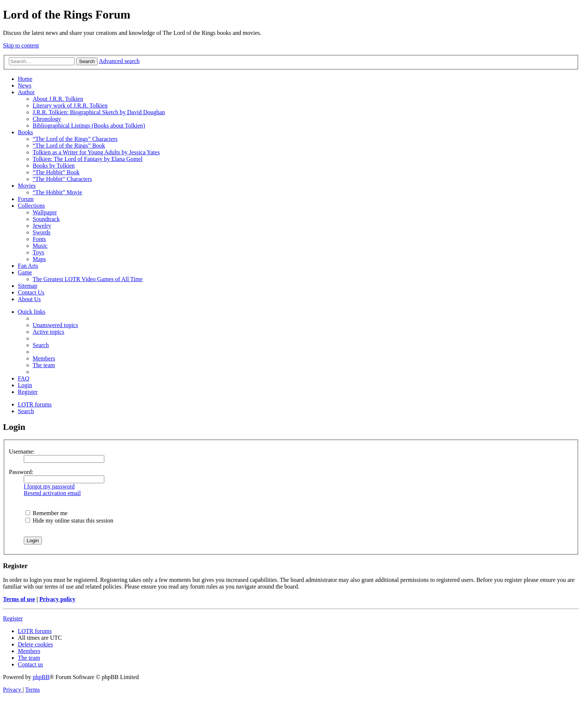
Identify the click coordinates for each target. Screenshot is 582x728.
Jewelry (42, 226)
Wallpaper (45, 212)
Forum (26, 199)
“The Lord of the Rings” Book (69, 146)
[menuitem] (55, 325)
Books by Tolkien (54, 166)
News (24, 85)
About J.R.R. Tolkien (58, 99)
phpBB (41, 677)
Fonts (39, 239)
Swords (42, 232)
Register (13, 618)
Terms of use (19, 599)
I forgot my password (49, 486)
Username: (22, 452)
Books (25, 132)
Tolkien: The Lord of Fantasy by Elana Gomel (88, 159)
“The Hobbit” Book (56, 172)
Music (40, 246)
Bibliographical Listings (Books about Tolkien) (89, 126)
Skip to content (21, 45)
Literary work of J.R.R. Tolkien (70, 106)
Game (25, 272)
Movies (27, 186)
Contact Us (31, 292)
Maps (39, 259)
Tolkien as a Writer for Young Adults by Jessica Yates (96, 152)
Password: (21, 472)
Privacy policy (57, 599)
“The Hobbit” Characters (62, 179)
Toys (38, 252)
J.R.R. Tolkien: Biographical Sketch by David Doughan (99, 112)
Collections (31, 206)
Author (26, 92)
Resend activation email (52, 493)
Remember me (46, 513)
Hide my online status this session (69, 521)
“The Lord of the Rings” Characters (75, 139)
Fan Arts (28, 266)
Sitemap (27, 286)
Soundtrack (46, 219)
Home (25, 79)
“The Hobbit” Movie (57, 192)
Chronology (47, 119)
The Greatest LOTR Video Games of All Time (88, 279)
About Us (29, 299)
